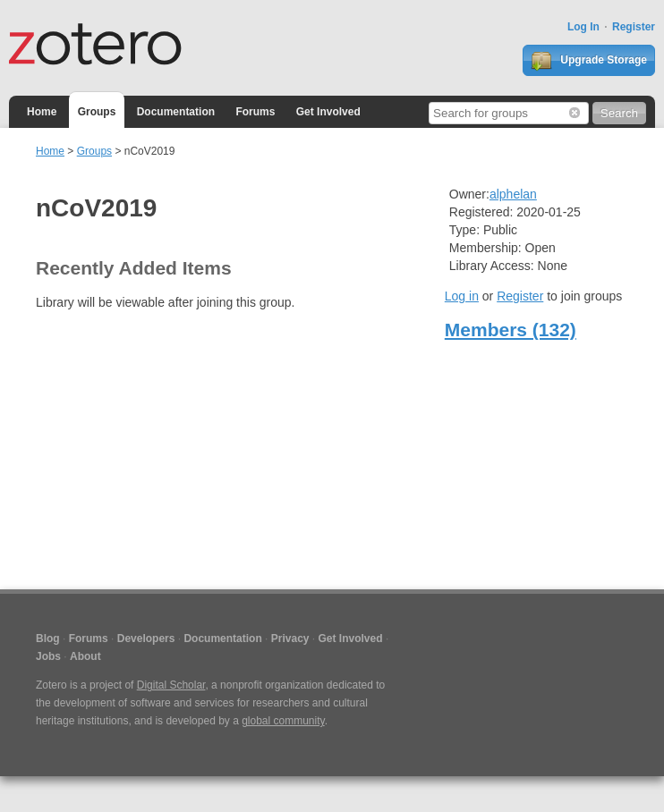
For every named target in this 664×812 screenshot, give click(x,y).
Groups (97, 112)
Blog (48, 639)
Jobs (48, 656)
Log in (462, 296)
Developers (146, 639)
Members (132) (511, 330)
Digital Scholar (171, 685)
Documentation (176, 112)
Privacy (290, 639)
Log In (583, 27)
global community (283, 721)
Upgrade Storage (589, 61)
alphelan (513, 194)
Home (42, 112)
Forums (255, 112)
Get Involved (328, 112)
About (85, 656)
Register (634, 27)
